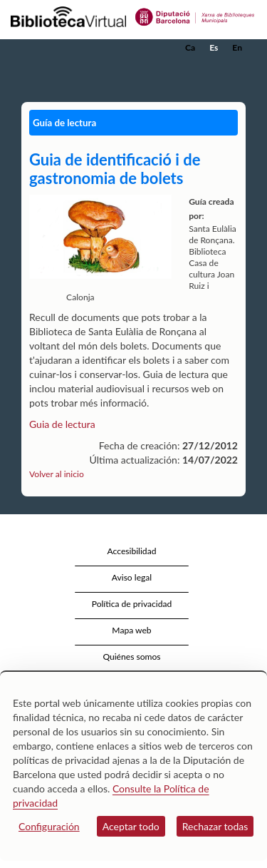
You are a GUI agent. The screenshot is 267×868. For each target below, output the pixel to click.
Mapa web (131, 630)
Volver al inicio (57, 474)
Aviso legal (132, 577)
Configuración (49, 826)
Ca (190, 47)
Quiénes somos (131, 657)
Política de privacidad (132, 604)
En (237, 47)
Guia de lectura (62, 424)
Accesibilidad (132, 551)
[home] (82, 48)
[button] (237, 69)
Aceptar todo (131, 826)
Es (214, 47)
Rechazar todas (215, 826)
